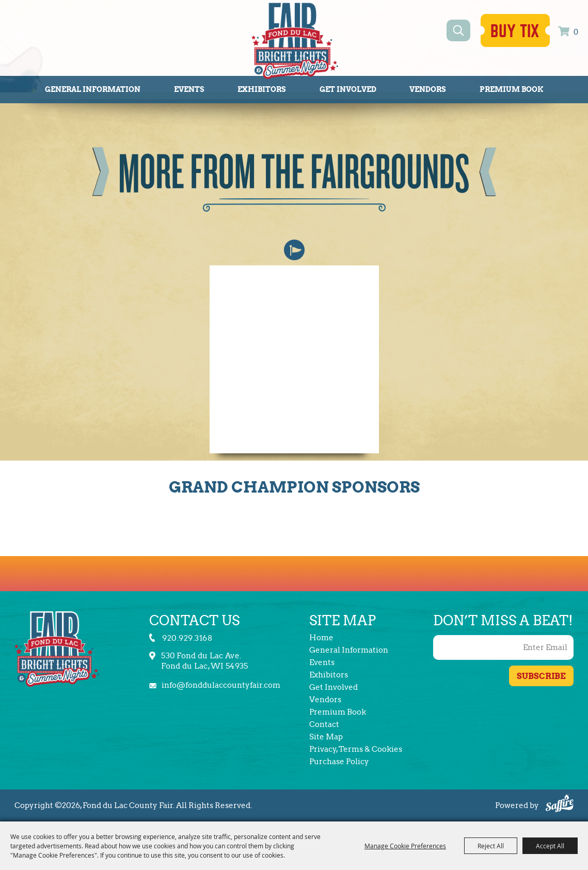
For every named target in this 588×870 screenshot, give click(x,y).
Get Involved (348, 89)
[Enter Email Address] (503, 647)
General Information (93, 89)
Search (459, 30)
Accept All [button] (550, 846)
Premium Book (511, 89)
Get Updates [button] (541, 676)
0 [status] (576, 32)
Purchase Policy (339, 762)
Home (321, 638)
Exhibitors (262, 89)
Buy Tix (515, 31)
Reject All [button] (491, 846)
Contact (324, 724)
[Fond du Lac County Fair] (295, 40)
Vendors (428, 89)
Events (189, 89)
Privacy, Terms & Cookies (356, 749)
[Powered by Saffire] (560, 805)
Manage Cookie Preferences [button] (405, 846)
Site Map (326, 737)
